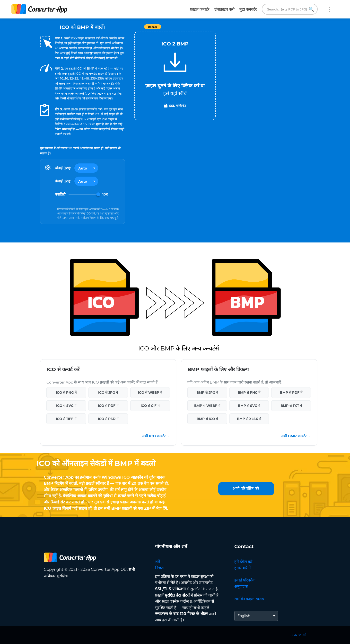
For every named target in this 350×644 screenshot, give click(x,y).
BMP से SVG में (249, 406)
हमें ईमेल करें (243, 562)
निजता (160, 568)
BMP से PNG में (249, 393)
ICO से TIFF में (66, 419)
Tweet (203, 29)
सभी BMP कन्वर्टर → (296, 436)
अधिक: (330, 9)
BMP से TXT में (291, 406)
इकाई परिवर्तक (245, 580)
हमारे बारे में (243, 568)
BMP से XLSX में (249, 419)
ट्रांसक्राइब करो (224, 9)
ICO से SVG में (66, 406)
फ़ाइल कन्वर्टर (200, 9)
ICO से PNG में (66, 393)
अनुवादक (241, 586)
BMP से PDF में (291, 393)
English (244, 616)
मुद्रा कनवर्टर (248, 9)
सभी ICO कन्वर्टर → (156, 436)
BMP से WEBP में (207, 406)
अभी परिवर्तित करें (246, 488)
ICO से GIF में (150, 406)
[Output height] (86, 181)
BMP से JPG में (207, 393)
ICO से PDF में (108, 406)
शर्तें (157, 562)
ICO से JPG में (108, 393)
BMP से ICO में (207, 419)
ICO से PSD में (108, 419)
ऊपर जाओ (298, 635)
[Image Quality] (84, 194)
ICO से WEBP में (150, 393)
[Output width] (86, 168)
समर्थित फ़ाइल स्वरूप (249, 599)
